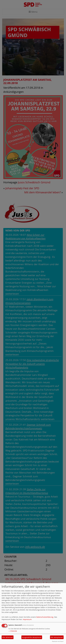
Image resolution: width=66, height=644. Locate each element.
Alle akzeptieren (57, 637)
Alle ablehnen (8, 637)
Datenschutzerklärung (45, 617)
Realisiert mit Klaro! (58, 641)
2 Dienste (13, 631)
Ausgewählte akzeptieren (32, 637)
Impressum (27, 619)
